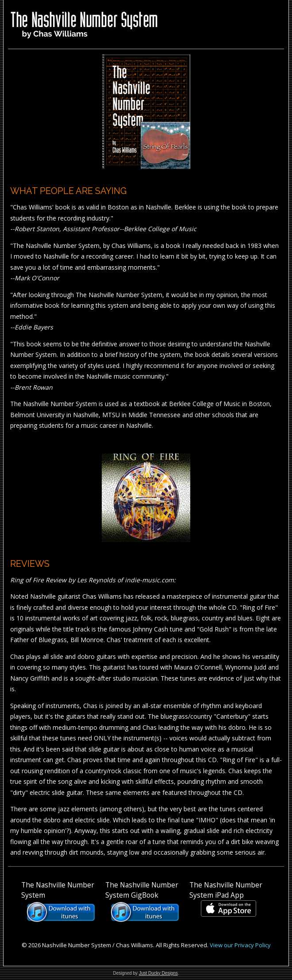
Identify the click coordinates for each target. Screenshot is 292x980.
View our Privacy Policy (240, 945)
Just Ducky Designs (158, 973)
